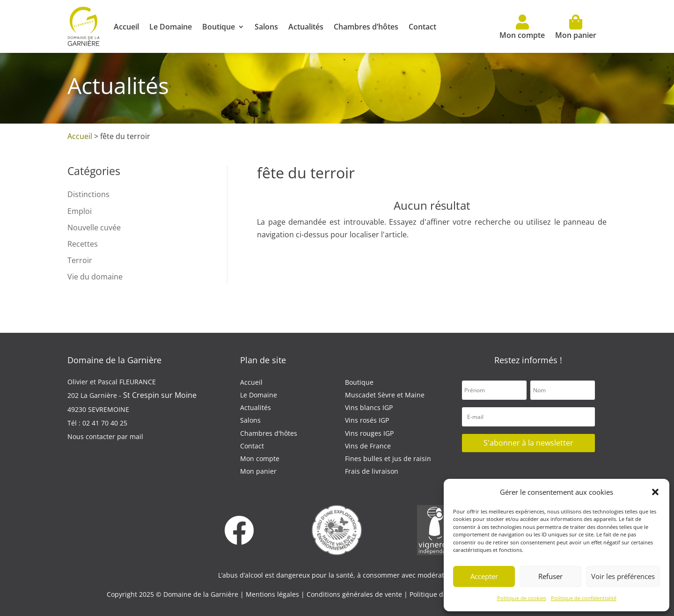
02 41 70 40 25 (105, 423)
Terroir (80, 260)
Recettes (83, 244)
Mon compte (522, 27)
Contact (422, 27)
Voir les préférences (623, 576)
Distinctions (88, 194)
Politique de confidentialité (584, 598)
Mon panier (576, 27)
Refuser (550, 576)
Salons (266, 27)
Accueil (126, 27)
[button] (655, 492)
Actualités (306, 27)
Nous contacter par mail (105, 436)
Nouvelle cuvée (94, 227)
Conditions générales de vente (355, 594)
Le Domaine (171, 27)
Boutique (219, 27)
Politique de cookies (522, 598)
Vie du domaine (95, 277)
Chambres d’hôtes (366, 27)
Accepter (484, 576)
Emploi (80, 211)
